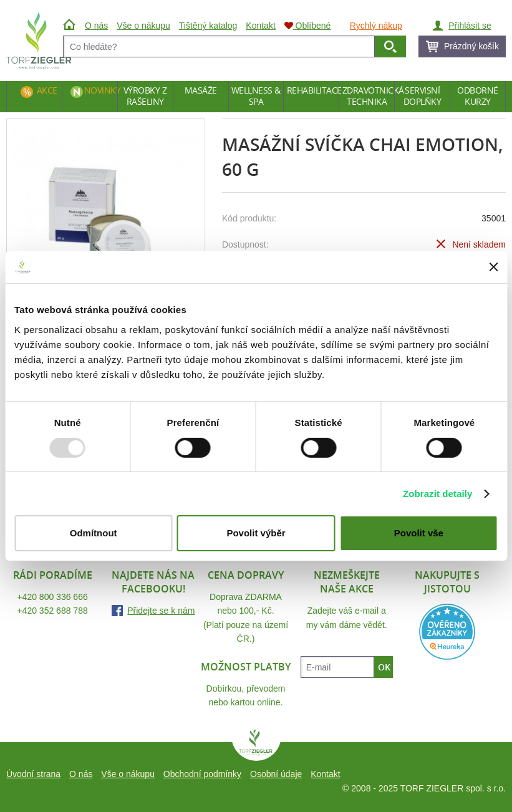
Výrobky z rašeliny (145, 96)
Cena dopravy (246, 575)
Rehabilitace (313, 90)
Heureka (447, 632)
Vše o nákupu (128, 774)
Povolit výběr (256, 533)
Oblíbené (308, 26)
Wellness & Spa (256, 96)
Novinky (101, 90)
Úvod (71, 26)
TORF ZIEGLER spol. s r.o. (256, 745)
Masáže (201, 90)
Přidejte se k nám (161, 611)
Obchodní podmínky (202, 774)
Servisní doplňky (423, 96)
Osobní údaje (276, 774)
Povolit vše (419, 533)
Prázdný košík (471, 46)
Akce (47, 90)
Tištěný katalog (208, 26)
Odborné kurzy (478, 96)
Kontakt (325, 774)
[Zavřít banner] (493, 267)
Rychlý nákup (376, 26)
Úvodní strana (33, 774)
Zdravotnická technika (368, 96)
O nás (81, 774)
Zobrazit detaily (438, 494)
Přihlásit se (470, 26)
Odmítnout (94, 533)
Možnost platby (246, 667)
